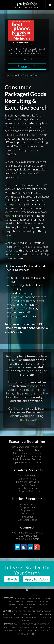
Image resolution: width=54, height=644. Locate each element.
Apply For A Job (36, 579)
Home (7, 75)
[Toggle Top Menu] (50, 5)
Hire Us (12, 579)
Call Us (27, 59)
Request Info (27, 67)
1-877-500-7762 (28, 536)
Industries (16, 75)
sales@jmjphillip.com (28, 539)
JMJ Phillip (27, 5)
